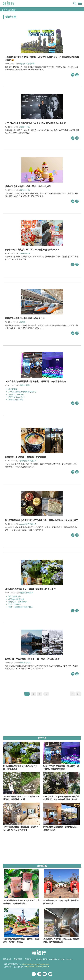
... (46, 694)
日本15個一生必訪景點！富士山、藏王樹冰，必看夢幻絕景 (32, 659)
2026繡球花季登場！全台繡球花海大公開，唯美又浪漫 (30, 589)
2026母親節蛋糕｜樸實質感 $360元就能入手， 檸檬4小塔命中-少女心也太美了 (42, 520)
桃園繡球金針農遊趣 (16, 599)
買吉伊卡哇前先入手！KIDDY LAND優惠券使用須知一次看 (32, 249)
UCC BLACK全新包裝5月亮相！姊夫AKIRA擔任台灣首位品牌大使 (35, 123)
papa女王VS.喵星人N (28, 461)
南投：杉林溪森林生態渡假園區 (21, 607)
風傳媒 (23, 322)
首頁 (3, 10)
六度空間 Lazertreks (16, 394)
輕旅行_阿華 (25, 385)
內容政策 (28, 959)
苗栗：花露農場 (15, 604)
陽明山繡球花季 (15, 596)
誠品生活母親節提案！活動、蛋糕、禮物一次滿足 (28, 186)
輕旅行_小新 (25, 127)
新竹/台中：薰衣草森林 (18, 602)
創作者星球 (18, 959)
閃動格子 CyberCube (16, 397)
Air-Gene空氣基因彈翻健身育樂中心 (22, 392)
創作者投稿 (7, 959)
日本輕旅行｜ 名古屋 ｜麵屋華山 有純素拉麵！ (27, 457)
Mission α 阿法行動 (16, 400)
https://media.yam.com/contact (37, 967)
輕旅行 (8, 3)
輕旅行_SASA (25, 663)
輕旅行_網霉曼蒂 (27, 593)
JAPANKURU (25, 253)
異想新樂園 (13, 389)
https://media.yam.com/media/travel (36, 964)
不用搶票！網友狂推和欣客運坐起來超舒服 (25, 318)
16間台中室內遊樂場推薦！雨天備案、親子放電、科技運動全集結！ (36, 381)
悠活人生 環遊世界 (27, 64)
